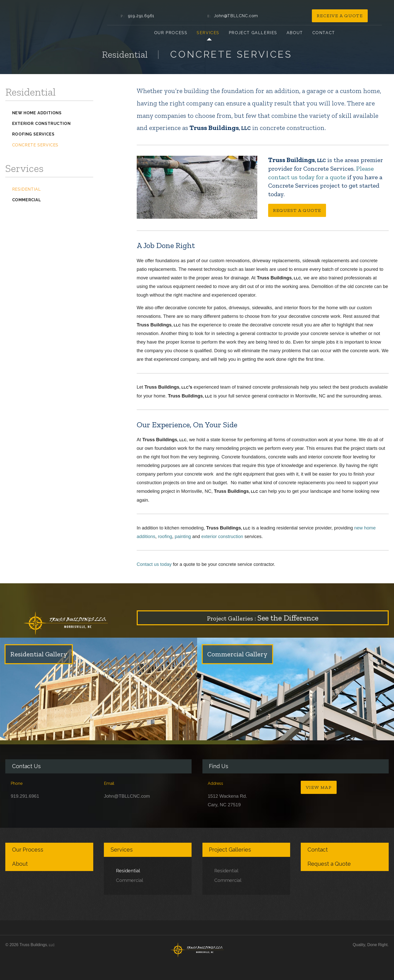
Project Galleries (253, 33)
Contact (324, 33)
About (295, 33)
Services (208, 33)
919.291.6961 (141, 16)
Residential (27, 189)
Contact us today (154, 564)
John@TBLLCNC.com (236, 16)
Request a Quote (297, 210)
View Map (319, 787)
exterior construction (222, 536)
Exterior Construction (41, 124)
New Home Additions (37, 113)
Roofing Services (33, 134)
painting (183, 536)
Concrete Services (35, 145)
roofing (165, 536)
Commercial (27, 200)
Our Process (171, 33)
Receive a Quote (340, 16)
